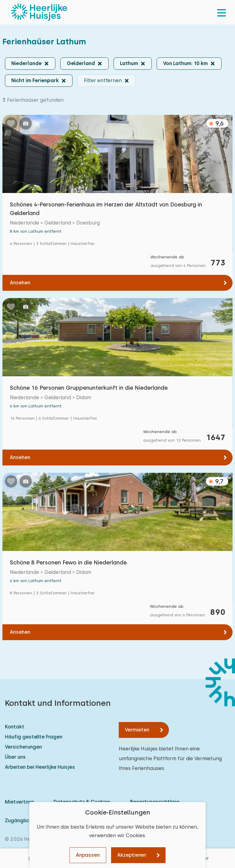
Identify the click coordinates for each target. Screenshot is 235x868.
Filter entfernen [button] (103, 80)
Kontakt (15, 727)
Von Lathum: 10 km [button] (185, 63)
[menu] (222, 12)
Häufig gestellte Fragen (34, 737)
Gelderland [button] (81, 63)
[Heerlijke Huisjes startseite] (39, 12)
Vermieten (137, 730)
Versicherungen (23, 747)
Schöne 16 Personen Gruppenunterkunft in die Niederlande (89, 388)
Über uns (15, 757)
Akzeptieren (132, 855)
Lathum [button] (129, 63)
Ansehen (20, 283)
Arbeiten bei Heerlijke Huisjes (40, 767)
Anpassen (88, 855)
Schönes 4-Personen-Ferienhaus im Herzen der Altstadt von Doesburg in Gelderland (106, 209)
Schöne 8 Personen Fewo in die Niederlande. (69, 562)
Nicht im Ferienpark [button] (35, 80)
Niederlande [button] (26, 63)
